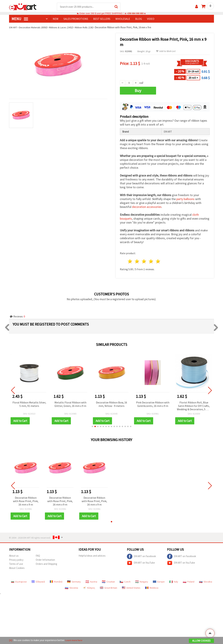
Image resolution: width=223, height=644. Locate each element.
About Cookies (17, 568)
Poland (189, 582)
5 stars (158, 261)
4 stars (151, 261)
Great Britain (109, 588)
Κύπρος (89, 588)
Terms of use (16, 564)
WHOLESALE (123, 19)
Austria (91, 582)
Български (19, 582)
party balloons (185, 199)
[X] (11, 640)
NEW (56, 19)
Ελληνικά (38, 582)
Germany (74, 582)
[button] (92, 427)
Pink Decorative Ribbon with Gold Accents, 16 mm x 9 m (153, 404)
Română (56, 582)
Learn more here (74, 640)
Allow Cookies (201, 641)
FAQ (38, 556)
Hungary (142, 582)
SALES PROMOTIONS (76, 19)
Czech (125, 582)
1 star (130, 261)
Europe (159, 582)
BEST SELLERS (102, 19)
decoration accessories (147, 207)
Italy (174, 582)
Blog (139, 19)
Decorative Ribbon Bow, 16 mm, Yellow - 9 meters (111, 404)
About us (14, 556)
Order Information (45, 560)
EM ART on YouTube (141, 563)
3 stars (144, 261)
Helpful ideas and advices (92, 556)
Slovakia (206, 582)
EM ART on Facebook (141, 557)
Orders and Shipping (46, 564)
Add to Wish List (166, 51)
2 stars (137, 261)
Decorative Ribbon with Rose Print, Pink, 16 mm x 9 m (26, 501)
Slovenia (71, 588)
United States (131, 588)
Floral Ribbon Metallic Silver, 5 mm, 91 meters (29, 404)
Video (151, 19)
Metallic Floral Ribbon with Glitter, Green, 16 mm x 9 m (70, 404)
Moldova (152, 588)
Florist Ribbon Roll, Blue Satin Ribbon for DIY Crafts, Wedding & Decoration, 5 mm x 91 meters (194, 406)
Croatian (108, 582)
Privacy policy (16, 560)
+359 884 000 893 (135, 14)
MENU (20, 19)
